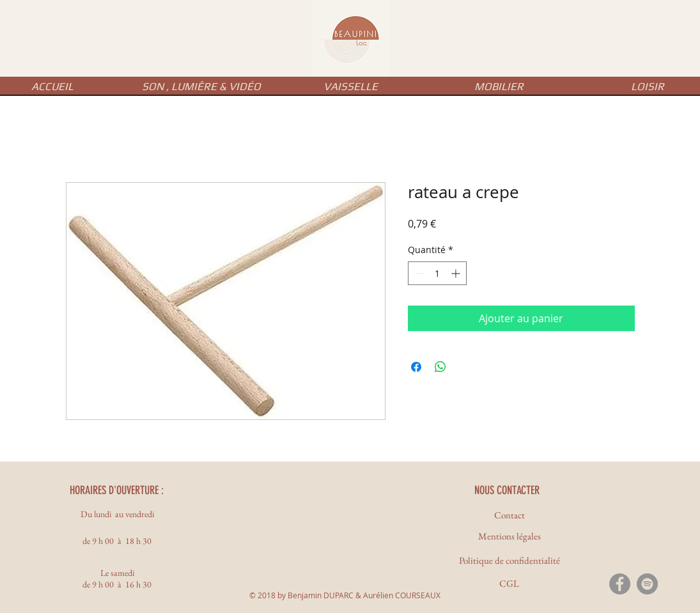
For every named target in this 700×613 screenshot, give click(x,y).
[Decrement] (418, 273)
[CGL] (509, 583)
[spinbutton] (437, 273)
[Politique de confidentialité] (509, 560)
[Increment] (457, 273)
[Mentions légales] (509, 536)
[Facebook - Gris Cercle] (620, 584)
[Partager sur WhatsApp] (440, 367)
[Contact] (509, 515)
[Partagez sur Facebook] (416, 367)
